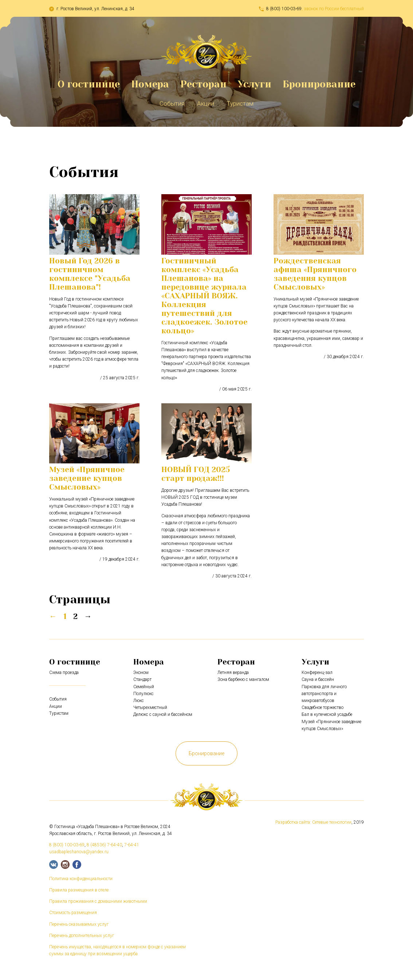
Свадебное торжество (322, 707)
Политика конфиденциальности (81, 879)
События (172, 103)
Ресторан (203, 84)
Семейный (144, 687)
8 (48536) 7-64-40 (104, 845)
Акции (206, 103)
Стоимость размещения (73, 913)
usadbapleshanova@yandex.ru (79, 852)
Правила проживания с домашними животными (98, 901)
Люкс (139, 701)
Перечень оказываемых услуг (79, 924)
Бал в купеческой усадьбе (327, 714)
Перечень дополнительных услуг (82, 936)
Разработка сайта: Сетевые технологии (313, 822)
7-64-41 (132, 845)
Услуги (255, 84)
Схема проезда (64, 673)
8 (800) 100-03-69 (284, 9)
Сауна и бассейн (318, 679)
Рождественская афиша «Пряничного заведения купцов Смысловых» (315, 274)
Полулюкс (143, 694)
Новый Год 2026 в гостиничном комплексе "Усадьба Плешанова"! (90, 274)
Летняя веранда (233, 673)
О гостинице (89, 84)
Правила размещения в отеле (79, 890)
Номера (150, 84)
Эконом (141, 673)
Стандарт (142, 679)
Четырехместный (150, 707)
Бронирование (319, 84)
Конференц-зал (317, 673)
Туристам (240, 103)
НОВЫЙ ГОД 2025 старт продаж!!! (196, 474)
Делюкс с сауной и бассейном (163, 714)
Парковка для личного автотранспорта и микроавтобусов (324, 694)
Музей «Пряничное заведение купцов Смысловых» (87, 478)
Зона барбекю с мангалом (243, 679)
